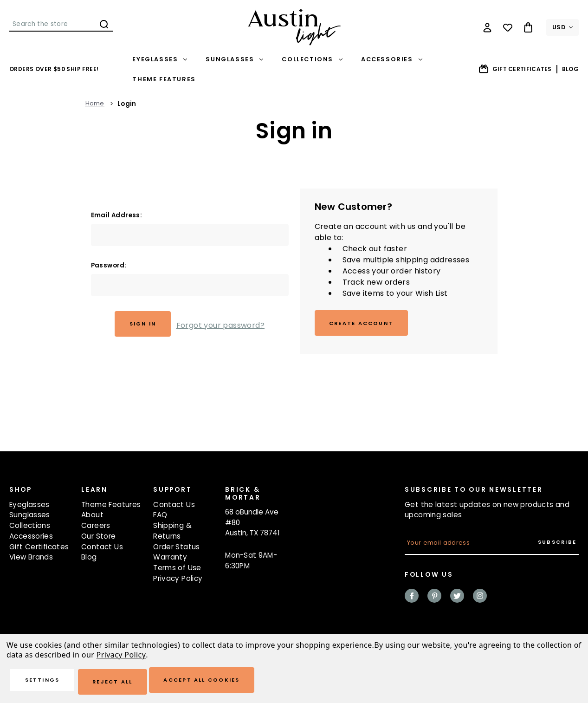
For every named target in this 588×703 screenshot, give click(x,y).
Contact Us (102, 550)
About (92, 518)
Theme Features (164, 79)
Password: (109, 265)
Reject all (131, 682)
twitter (457, 599)
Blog (570, 69)
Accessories (392, 59)
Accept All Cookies (233, 682)
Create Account (367, 324)
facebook (412, 599)
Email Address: (117, 215)
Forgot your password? (225, 325)
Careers (96, 528)
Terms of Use (177, 570)
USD (562, 27)
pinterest (434, 599)
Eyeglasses (160, 59)
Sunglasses (234, 59)
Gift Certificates (515, 69)
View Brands (31, 560)
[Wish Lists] (508, 27)
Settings (49, 682)
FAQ (160, 518)
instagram (480, 599)
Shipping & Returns (172, 534)
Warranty (170, 560)
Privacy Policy (178, 581)
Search (104, 24)
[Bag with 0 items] (528, 27)
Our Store (98, 539)
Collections (312, 59)
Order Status (177, 550)
